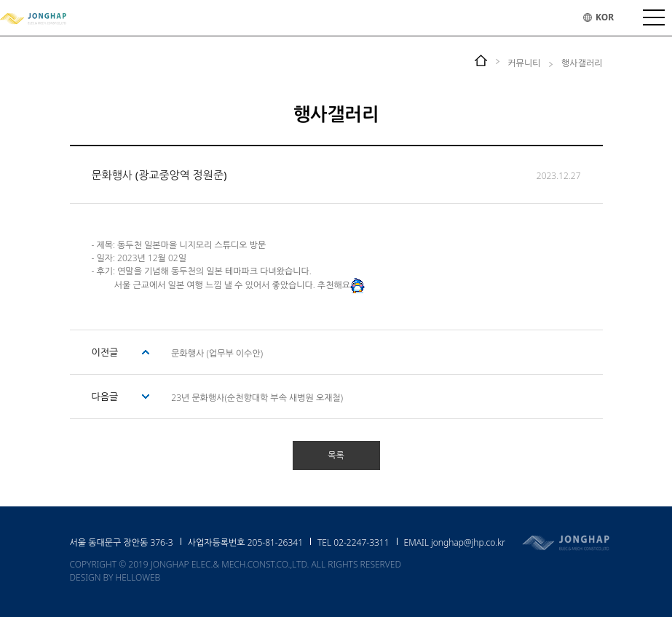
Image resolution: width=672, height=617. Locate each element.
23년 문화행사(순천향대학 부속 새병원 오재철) (257, 398)
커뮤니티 (524, 63)
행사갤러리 (582, 63)
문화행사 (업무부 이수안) (217, 353)
